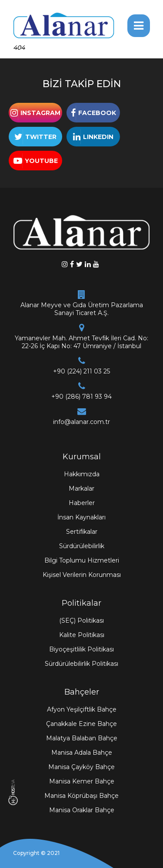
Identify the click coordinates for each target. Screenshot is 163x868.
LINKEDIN (98, 137)
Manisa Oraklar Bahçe (82, 810)
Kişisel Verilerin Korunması (82, 575)
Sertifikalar (82, 532)
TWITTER (41, 137)
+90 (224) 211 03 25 (81, 371)
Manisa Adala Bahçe (82, 753)
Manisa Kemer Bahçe (82, 781)
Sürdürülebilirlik (82, 546)
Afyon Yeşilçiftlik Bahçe (82, 709)
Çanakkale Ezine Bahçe (81, 724)
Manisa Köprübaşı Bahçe (81, 796)
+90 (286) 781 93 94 (81, 397)
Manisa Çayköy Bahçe (81, 767)
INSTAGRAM (40, 113)
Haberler (82, 503)
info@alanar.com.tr (81, 422)
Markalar (81, 488)
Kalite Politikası (82, 635)
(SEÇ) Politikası (81, 620)
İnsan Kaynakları (81, 517)
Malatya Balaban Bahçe (82, 738)
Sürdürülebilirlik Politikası (81, 664)
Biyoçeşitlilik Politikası (81, 649)
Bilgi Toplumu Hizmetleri (82, 560)
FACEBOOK (97, 113)
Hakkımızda (82, 474)
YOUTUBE (41, 161)
